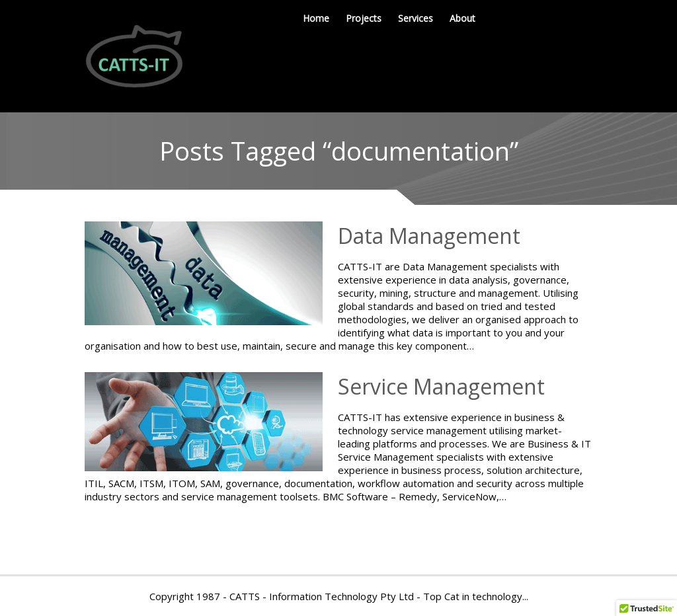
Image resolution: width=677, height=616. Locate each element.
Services (416, 18)
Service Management (441, 386)
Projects (364, 18)
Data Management (429, 236)
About (462, 18)
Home (316, 18)
